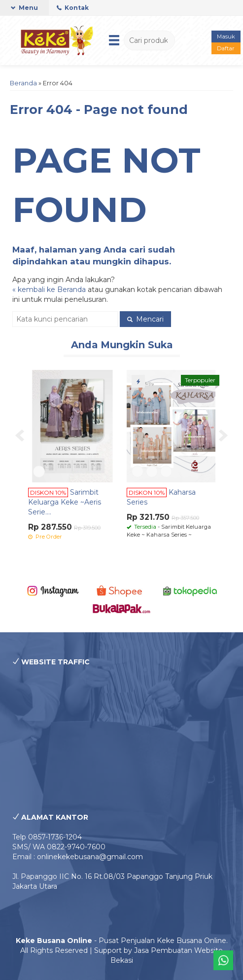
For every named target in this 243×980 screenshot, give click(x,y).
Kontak (73, 8)
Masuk (226, 36)
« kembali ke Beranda (49, 290)
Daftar (226, 48)
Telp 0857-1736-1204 (47, 837)
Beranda (23, 83)
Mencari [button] (145, 319)
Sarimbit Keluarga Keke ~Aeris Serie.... (65, 502)
